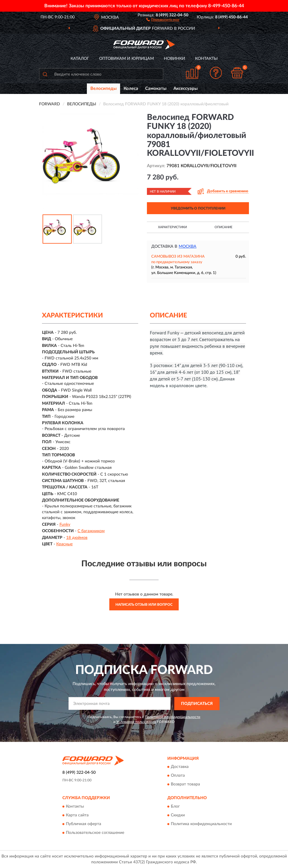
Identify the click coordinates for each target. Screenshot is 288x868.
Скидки (178, 815)
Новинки (174, 59)
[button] (163, 19)
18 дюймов (77, 538)
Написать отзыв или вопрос (144, 605)
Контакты (206, 59)
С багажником (91, 531)
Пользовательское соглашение (95, 833)
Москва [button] (188, 247)
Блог (175, 806)
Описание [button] (223, 227)
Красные (64, 544)
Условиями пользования (136, 722)
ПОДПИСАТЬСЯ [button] (197, 704)
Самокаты (156, 89)
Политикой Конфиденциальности (173, 717)
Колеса (131, 89)
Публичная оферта (84, 824)
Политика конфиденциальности (201, 824)
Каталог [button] (80, 59)
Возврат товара (185, 785)
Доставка (180, 767)
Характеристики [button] (172, 227)
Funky (65, 525)
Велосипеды (103, 89)
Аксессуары (186, 89)
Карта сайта (77, 815)
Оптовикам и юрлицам (127, 59)
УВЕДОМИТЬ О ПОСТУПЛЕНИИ (198, 208)
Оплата (178, 776)
